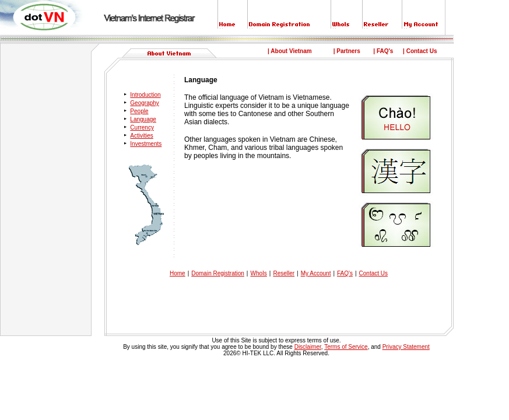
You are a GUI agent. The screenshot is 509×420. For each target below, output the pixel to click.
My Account (316, 273)
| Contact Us (420, 51)
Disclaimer (308, 347)
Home (178, 273)
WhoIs (258, 273)
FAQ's (345, 273)
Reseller (284, 273)
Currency (142, 127)
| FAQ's (383, 51)
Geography (144, 103)
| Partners (347, 51)
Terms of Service (346, 347)
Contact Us (373, 273)
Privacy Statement (406, 347)
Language (143, 119)
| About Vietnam (290, 51)
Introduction (145, 95)
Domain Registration (218, 273)
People (139, 111)
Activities (141, 136)
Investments (146, 144)
